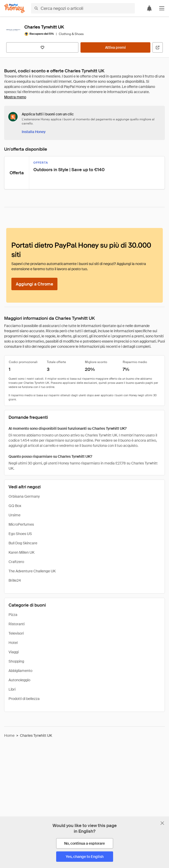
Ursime (14, 515)
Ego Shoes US (20, 534)
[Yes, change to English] (85, 857)
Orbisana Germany (24, 496)
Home (9, 735)
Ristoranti (17, 624)
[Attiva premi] (115, 47)
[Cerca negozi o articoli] (83, 8)
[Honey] (14, 8)
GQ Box (15, 506)
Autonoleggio (19, 680)
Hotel (13, 643)
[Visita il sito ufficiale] (158, 47)
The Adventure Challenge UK (32, 571)
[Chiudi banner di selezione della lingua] (162, 823)
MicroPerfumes (21, 524)
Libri (12, 689)
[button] (162, 8)
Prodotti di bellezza (24, 699)
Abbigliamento (20, 671)
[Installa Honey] (34, 132)
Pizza (13, 615)
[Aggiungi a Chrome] (34, 284)
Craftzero (16, 562)
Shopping (16, 661)
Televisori (16, 633)
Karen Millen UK (21, 552)
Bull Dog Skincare (23, 543)
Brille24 (15, 580)
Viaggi (14, 652)
